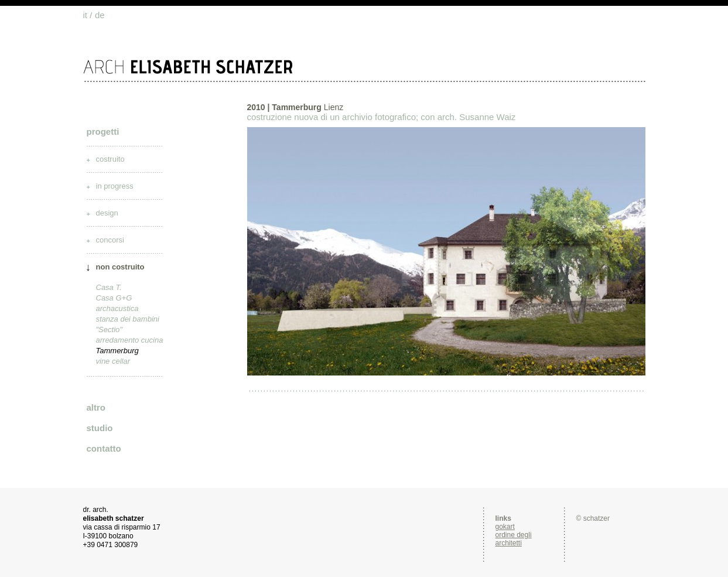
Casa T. (109, 287)
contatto (104, 448)
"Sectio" (109, 330)
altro (96, 407)
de (100, 15)
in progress (115, 186)
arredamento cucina (130, 340)
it (86, 15)
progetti (103, 132)
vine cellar (113, 361)
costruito (110, 159)
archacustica (117, 308)
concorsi (110, 240)
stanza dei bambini (128, 319)
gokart (505, 527)
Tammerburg (117, 351)
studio (100, 428)
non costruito (120, 267)
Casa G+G (114, 298)
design (107, 213)
